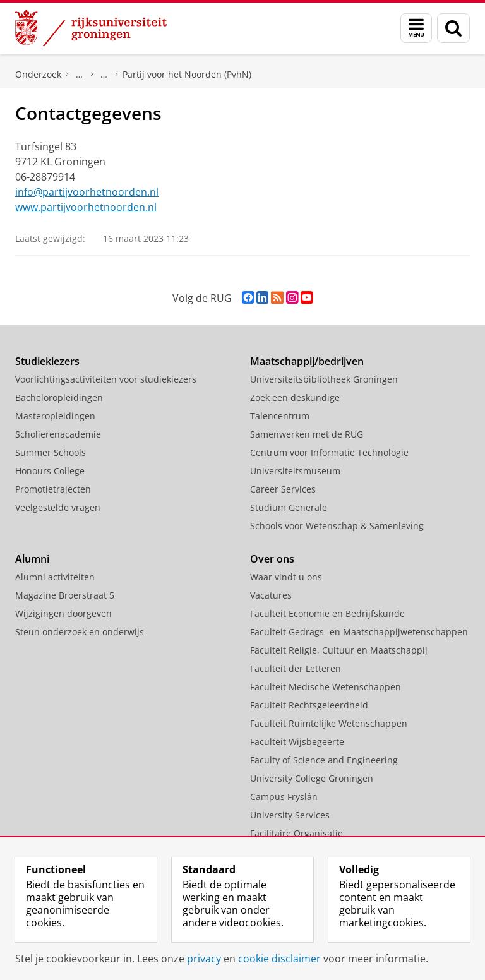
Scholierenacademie (58, 434)
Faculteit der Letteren (296, 668)
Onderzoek (38, 74)
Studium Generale (289, 507)
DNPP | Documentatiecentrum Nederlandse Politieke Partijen (80, 75)
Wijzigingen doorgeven (63, 613)
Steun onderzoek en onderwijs (80, 632)
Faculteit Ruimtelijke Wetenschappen (329, 723)
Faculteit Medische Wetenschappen (326, 687)
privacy (204, 959)
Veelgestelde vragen (58, 507)
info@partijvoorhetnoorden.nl (87, 192)
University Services (290, 815)
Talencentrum (280, 416)
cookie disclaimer (279, 959)
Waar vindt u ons (286, 577)
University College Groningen (312, 778)
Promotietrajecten (53, 489)
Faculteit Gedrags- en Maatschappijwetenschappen (359, 632)
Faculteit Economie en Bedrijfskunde (327, 613)
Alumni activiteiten (55, 577)
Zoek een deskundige (295, 397)
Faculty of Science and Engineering (324, 760)
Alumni (32, 559)
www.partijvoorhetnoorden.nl (86, 207)
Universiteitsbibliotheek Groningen (324, 379)
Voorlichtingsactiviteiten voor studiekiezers (106, 379)
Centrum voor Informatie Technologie (329, 452)
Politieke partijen (104, 75)
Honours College (50, 471)
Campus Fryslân (284, 797)
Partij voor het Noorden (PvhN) (187, 74)
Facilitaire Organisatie (296, 833)
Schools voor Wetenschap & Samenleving (337, 526)
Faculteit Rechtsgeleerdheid (309, 705)
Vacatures (271, 595)
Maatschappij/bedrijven (307, 361)
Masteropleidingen (55, 416)
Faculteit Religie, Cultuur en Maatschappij (339, 650)
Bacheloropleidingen (59, 397)
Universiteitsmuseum (295, 471)
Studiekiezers (47, 361)
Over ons (272, 559)
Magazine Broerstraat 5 (65, 595)
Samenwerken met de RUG (307, 434)
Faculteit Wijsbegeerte (297, 742)
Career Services (283, 489)
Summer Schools (51, 452)
